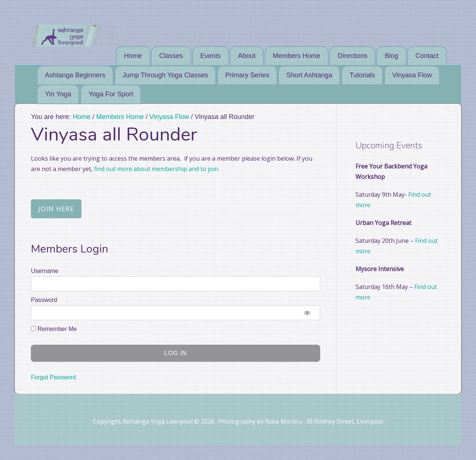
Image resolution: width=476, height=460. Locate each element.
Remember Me (54, 329)
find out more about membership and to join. (156, 169)
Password (44, 300)
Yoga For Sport (111, 94)
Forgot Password (53, 377)
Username (45, 271)
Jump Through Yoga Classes (165, 75)
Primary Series (247, 75)
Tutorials (362, 75)
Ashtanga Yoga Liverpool (76, 35)
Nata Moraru (284, 421)
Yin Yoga (58, 94)
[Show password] (307, 313)
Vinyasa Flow (412, 75)
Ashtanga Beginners (75, 75)
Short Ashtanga (309, 75)
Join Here (56, 209)
